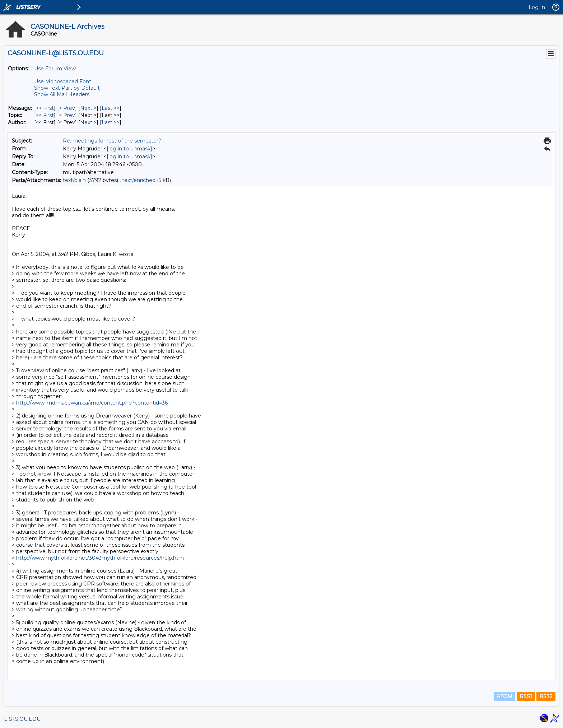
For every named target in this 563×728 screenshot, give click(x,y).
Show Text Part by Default (67, 88)
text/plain (74, 180)
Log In (537, 7)
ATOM (504, 696)
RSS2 (546, 696)
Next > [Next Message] (88, 108)
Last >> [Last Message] (111, 108)
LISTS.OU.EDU (22, 719)
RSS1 (526, 696)
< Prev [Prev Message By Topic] (67, 115)
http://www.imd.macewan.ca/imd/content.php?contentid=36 (92, 403)
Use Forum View (55, 69)
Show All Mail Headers (62, 94)
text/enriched (139, 180)
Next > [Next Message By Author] (88, 122)
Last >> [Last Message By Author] (111, 122)
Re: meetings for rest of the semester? (112, 141)
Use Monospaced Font (63, 81)
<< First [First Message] (45, 108)
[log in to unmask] (129, 149)
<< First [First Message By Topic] (45, 115)
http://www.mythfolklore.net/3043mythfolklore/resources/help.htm (100, 558)
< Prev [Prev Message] (67, 108)
